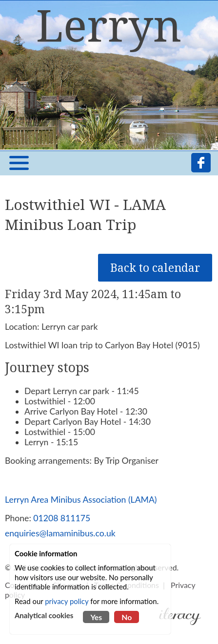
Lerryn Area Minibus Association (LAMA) (81, 500)
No (127, 617)
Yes (96, 617)
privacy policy (67, 601)
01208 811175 (62, 518)
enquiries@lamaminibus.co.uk (60, 533)
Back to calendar (155, 268)
